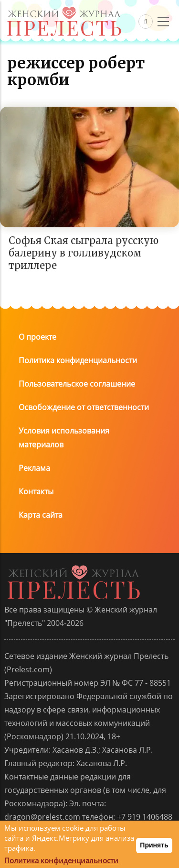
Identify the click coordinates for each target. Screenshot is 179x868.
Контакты (36, 491)
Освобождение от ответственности (84, 407)
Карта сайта (41, 515)
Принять (154, 845)
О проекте (37, 337)
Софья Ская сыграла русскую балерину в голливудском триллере (84, 253)
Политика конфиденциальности (78, 360)
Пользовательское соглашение (77, 384)
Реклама (34, 468)
